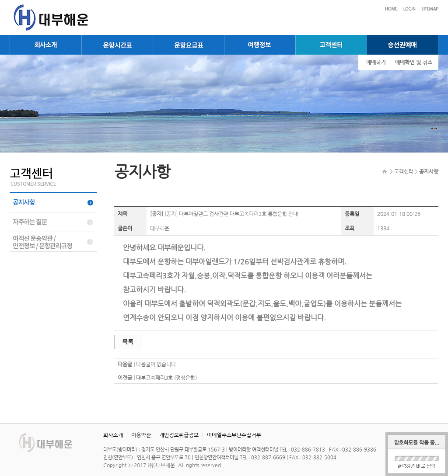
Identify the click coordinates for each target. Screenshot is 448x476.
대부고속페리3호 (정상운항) (166, 378)
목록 (128, 342)
